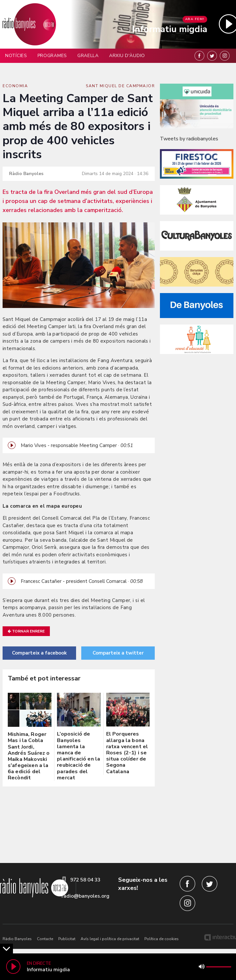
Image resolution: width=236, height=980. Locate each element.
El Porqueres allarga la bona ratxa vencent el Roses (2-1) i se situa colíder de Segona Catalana (127, 753)
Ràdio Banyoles (17, 939)
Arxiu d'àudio (127, 56)
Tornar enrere (26, 631)
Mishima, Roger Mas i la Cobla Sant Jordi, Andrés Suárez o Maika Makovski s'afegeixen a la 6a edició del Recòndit (29, 756)
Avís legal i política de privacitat (110, 939)
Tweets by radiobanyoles (189, 139)
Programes (52, 56)
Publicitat (67, 939)
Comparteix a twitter (118, 653)
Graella (88, 56)
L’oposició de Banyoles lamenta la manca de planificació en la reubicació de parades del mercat (79, 756)
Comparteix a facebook (39, 653)
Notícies (16, 56)
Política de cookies (162, 939)
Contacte (45, 939)
